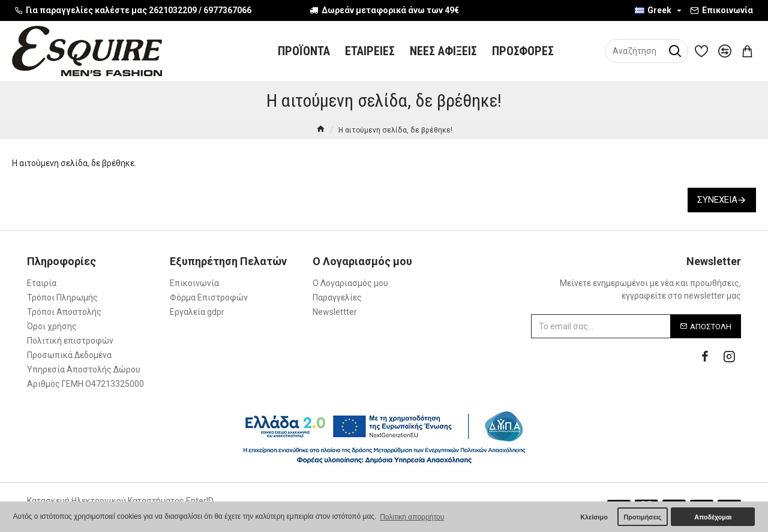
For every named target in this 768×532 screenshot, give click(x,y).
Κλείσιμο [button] (594, 517)
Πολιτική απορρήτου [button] (412, 517)
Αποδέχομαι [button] (713, 517)
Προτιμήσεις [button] (642, 517)
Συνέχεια (717, 200)
